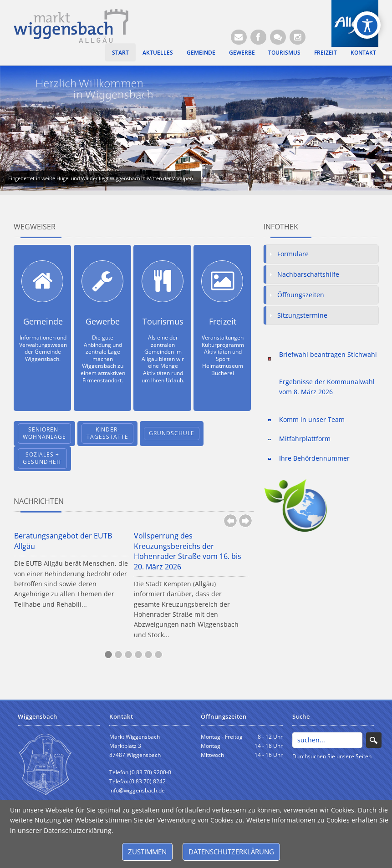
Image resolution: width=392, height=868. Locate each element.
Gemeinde (201, 52)
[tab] (321, 254)
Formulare (293, 254)
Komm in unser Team (312, 419)
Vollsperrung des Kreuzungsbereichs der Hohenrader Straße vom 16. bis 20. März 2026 (188, 551)
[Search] (327, 740)
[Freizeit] (222, 281)
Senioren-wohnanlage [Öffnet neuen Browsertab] (44, 433)
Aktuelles (158, 52)
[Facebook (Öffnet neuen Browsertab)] (258, 37)
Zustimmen (147, 852)
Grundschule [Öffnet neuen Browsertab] (172, 433)
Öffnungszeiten (301, 295)
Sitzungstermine (302, 315)
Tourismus (284, 52)
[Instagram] (298, 37)
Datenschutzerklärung (231, 852)
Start (120, 52)
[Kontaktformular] (278, 37)
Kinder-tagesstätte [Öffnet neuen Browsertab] (107, 433)
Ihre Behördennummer (314, 458)
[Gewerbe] (102, 281)
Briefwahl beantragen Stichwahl (328, 354)
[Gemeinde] (42, 281)
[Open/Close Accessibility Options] (367, 25)
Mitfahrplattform (305, 439)
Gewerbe (242, 52)
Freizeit (326, 52)
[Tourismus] (163, 281)
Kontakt (363, 52)
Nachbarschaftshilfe (308, 274)
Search (374, 740)
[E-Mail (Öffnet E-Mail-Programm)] (239, 37)
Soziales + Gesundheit (42, 458)
